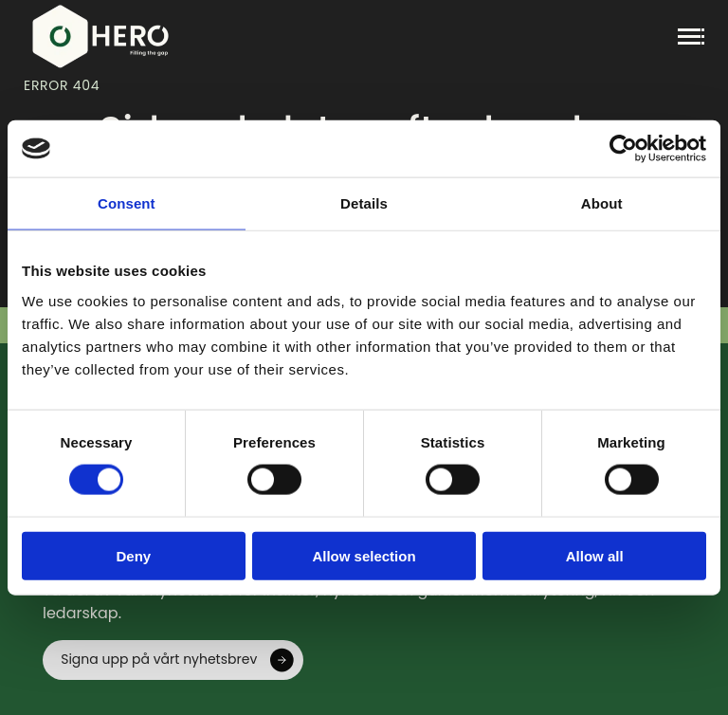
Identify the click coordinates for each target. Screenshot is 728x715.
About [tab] (602, 203)
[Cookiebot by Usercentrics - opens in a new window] (623, 149)
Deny (133, 555)
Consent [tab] (127, 203)
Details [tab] (364, 203)
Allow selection (364, 555)
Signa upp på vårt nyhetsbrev (159, 659)
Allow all (595, 555)
